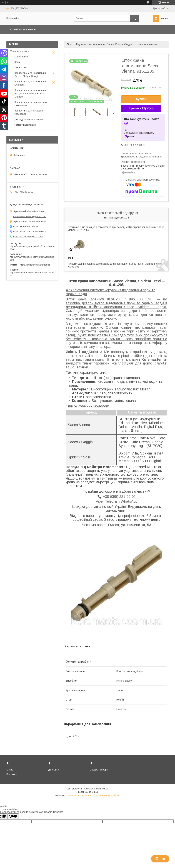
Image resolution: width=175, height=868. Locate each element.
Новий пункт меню (23, 29)
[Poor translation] (13, 816)
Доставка (54, 770)
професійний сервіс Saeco (92, 519)
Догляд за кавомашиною (29, 119)
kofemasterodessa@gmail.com (30, 216)
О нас (10, 770)
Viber (100, 501)
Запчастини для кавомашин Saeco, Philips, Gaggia (30, 75)
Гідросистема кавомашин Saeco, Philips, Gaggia (104, 44)
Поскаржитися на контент (80, 795)
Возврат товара (99, 770)
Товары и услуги (20, 51)
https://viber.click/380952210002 (30, 231)
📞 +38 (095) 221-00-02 (116, 497)
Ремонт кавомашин (25, 125)
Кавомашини (22, 57)
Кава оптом (21, 67)
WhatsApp (129, 501)
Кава (17, 62)
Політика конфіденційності (107, 795)
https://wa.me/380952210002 (28, 237)
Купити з (141, 108)
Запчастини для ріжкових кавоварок (29, 112)
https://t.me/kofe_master (26, 226)
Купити (141, 99)
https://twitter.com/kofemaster (35, 265)
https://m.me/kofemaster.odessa (30, 221)
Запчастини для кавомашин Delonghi (30, 83)
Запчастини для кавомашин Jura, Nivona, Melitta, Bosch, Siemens (30, 93)
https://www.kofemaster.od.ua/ (28, 211)
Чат (160, 859)
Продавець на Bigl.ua (87, 792)
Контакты (12, 774)
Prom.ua (104, 789)
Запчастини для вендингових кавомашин (31, 104)
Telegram (112, 501)
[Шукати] (134, 18)
